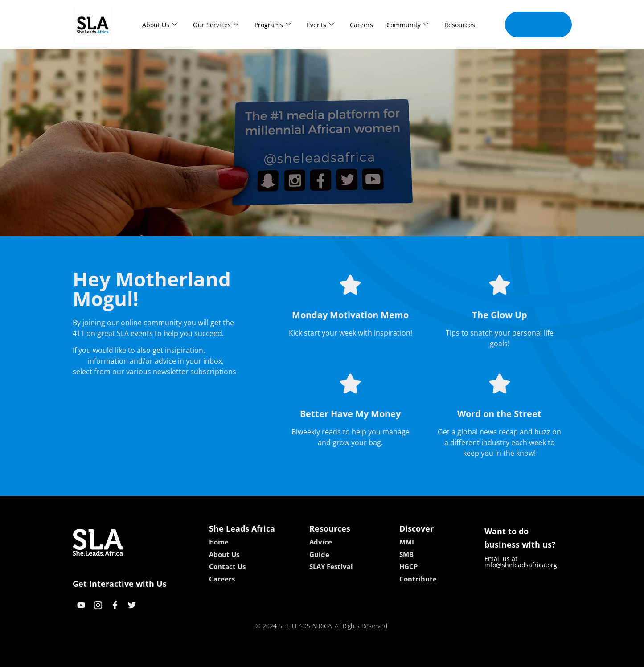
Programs (273, 25)
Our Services (216, 25)
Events (320, 25)
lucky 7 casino (344, 657)
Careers (361, 25)
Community (407, 25)
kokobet (265, 657)
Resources (460, 25)
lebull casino (299, 657)
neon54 (379, 657)
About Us (160, 25)
